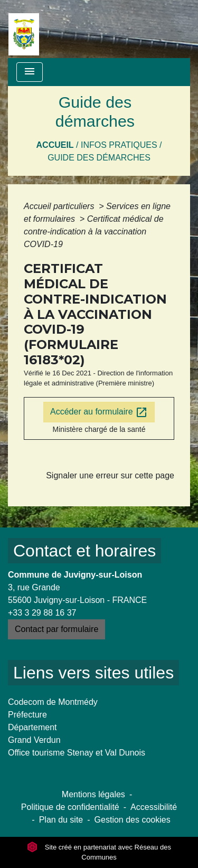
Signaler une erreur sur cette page (110, 475)
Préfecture (27, 715)
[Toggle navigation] (30, 72)
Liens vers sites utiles (93, 673)
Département (32, 727)
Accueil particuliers (60, 206)
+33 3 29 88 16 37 (42, 613)
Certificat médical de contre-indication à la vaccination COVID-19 (94, 232)
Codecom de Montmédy (53, 702)
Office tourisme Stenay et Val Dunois (77, 753)
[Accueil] (24, 29)
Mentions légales (93, 794)
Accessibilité (154, 807)
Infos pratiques (119, 145)
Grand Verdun (34, 740)
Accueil (55, 145)
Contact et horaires (84, 551)
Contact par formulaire (56, 629)
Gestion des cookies (133, 820)
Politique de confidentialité (70, 807)
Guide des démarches (99, 158)
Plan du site (61, 820)
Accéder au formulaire (99, 412)
